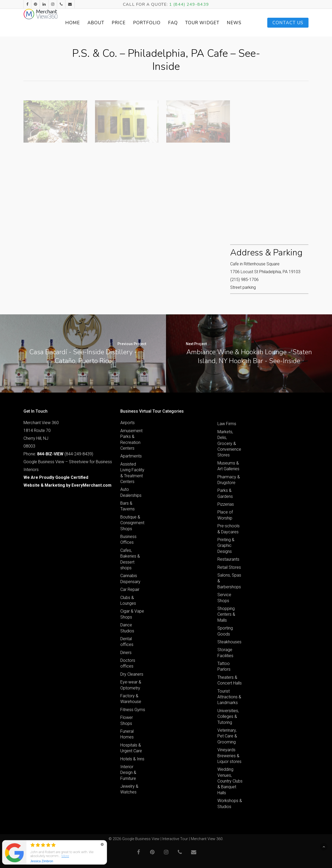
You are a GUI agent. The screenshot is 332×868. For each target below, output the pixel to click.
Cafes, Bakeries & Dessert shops (130, 559)
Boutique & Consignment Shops (132, 523)
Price (140, 23)
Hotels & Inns (132, 759)
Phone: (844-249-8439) (58, 454)
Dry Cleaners (132, 674)
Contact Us (288, 23)
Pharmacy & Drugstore (229, 480)
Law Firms (227, 424)
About (117, 23)
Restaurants (228, 559)
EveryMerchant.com (91, 485)
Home (94, 23)
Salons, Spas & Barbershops (229, 581)
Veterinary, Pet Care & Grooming (227, 736)
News (242, 23)
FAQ (194, 23)
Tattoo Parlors (224, 666)
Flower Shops (127, 720)
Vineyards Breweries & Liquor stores (229, 756)
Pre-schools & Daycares (229, 529)
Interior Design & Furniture (128, 773)
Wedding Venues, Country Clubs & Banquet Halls (230, 781)
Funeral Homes (127, 734)
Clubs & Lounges (128, 600)
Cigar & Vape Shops (132, 614)
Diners (126, 653)
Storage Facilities (225, 653)
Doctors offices (128, 663)
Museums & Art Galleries (228, 466)
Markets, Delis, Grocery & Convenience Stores (229, 444)
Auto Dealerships (131, 492)
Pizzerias (226, 504)
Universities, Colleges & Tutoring (228, 717)
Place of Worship (225, 515)
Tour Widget (217, 23)
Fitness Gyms (133, 710)
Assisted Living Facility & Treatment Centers (132, 473)
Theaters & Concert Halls (230, 680)
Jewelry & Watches (129, 789)
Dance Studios (127, 628)
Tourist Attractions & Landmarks (229, 697)
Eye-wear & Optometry (131, 685)
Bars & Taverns (128, 506)
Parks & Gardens (225, 493)
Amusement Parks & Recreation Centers (131, 439)
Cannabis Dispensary (130, 579)
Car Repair (130, 589)
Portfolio (168, 23)
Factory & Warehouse (131, 699)
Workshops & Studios (230, 803)
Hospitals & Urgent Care (131, 748)
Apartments (131, 456)
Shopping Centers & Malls (226, 614)
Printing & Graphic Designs (226, 546)
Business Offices (128, 539)
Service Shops (224, 598)
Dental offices (127, 642)
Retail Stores (229, 567)
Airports (128, 423)
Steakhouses (229, 642)
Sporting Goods (225, 631)
